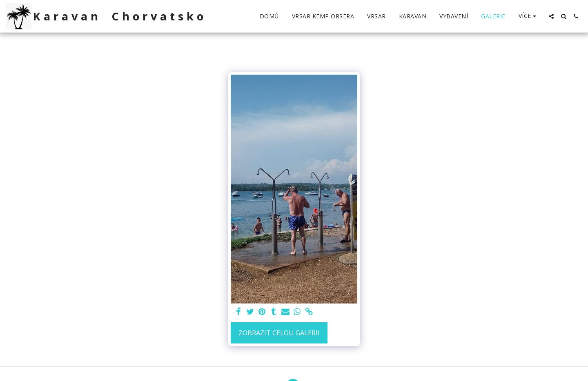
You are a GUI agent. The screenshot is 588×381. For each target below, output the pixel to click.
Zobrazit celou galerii (279, 333)
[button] (551, 16)
